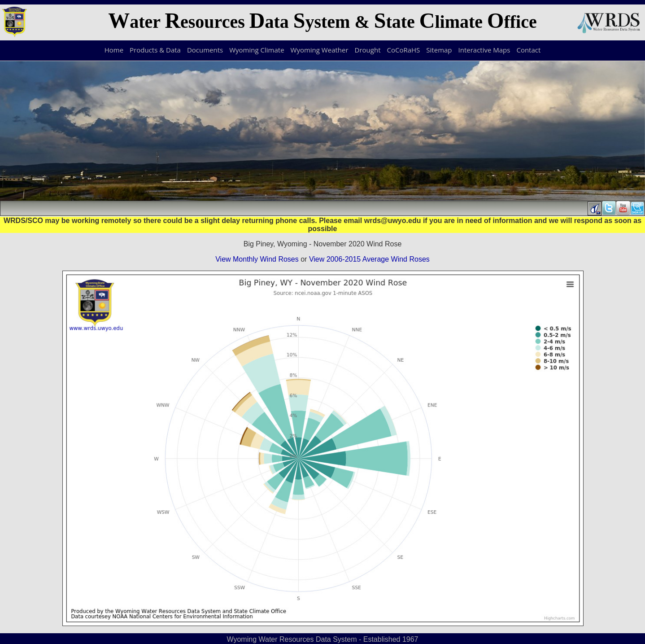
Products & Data (155, 50)
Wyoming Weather (320, 50)
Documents (205, 50)
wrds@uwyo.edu (393, 221)
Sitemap (439, 50)
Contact (528, 50)
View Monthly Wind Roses (257, 259)
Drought (368, 50)
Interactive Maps (484, 50)
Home (114, 50)
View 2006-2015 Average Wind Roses (369, 259)
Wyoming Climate (257, 50)
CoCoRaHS (404, 50)
